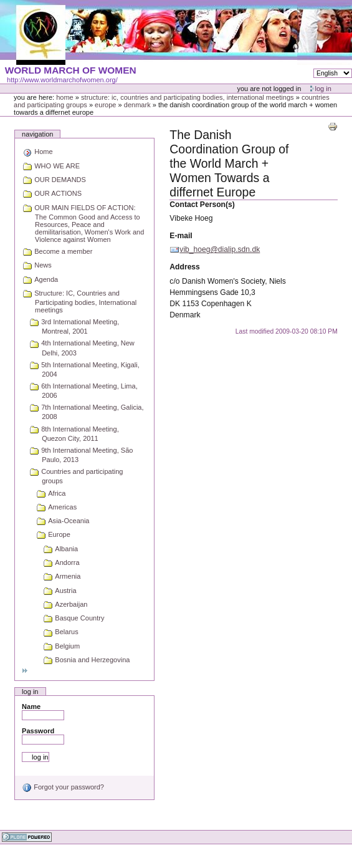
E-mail (181, 236)
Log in (323, 89)
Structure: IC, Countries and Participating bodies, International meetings (188, 97)
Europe (105, 105)
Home (65, 97)
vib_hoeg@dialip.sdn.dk (220, 249)
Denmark (137, 105)
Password (38, 731)
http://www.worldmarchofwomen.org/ (62, 80)
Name (31, 706)
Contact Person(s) (202, 205)
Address (185, 267)
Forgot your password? (63, 787)
